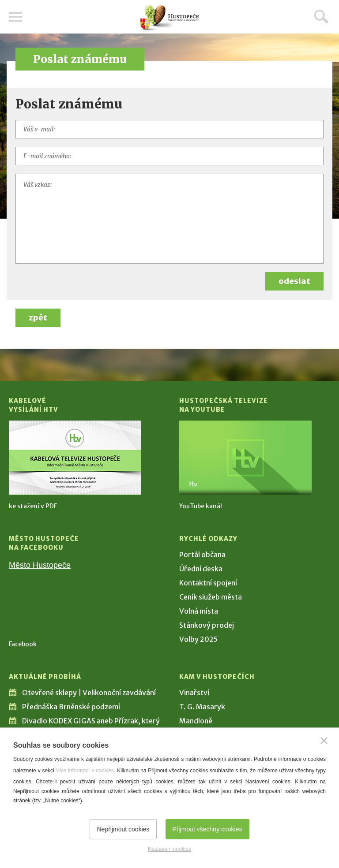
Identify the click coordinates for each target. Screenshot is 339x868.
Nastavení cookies (169, 849)
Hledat (321, 16)
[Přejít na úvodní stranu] (169, 18)
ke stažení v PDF (33, 506)
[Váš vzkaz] (169, 219)
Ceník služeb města (211, 597)
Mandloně (196, 721)
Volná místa (199, 611)
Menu (15, 17)
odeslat (294, 281)
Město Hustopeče (40, 565)
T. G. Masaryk (202, 707)
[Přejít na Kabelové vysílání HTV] (75, 458)
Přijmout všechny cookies (207, 829)
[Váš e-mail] (169, 129)
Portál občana (202, 555)
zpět (38, 318)
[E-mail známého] (169, 156)
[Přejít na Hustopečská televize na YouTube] (245, 458)
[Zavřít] (324, 741)
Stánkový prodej (207, 625)
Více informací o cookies (85, 771)
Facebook (23, 644)
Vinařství (194, 693)
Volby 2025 (198, 639)
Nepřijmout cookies (123, 829)
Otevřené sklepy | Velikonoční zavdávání (89, 693)
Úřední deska (201, 569)
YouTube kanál (201, 506)
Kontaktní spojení (208, 583)
